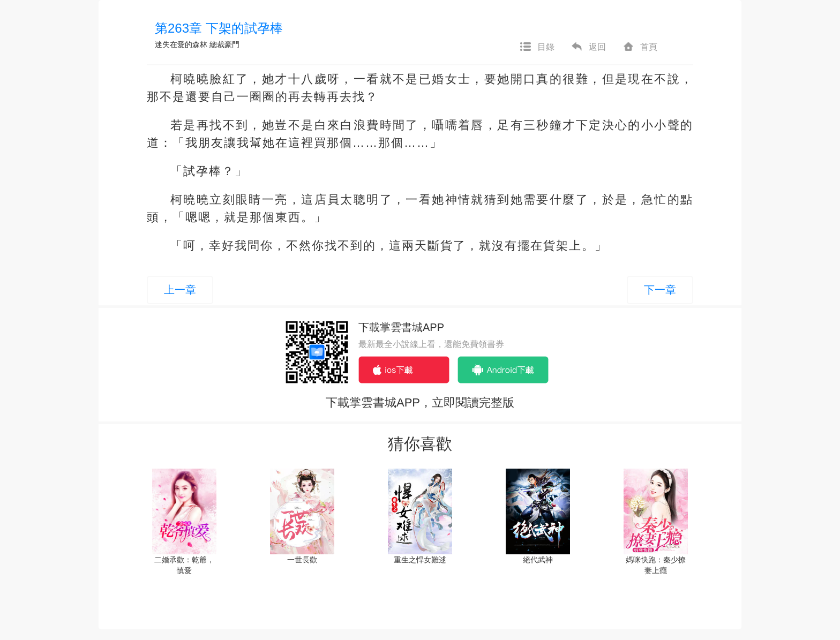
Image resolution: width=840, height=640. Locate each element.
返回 (588, 47)
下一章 (660, 290)
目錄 (537, 47)
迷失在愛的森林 (181, 44)
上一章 (180, 290)
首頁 (640, 47)
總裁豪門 (224, 44)
